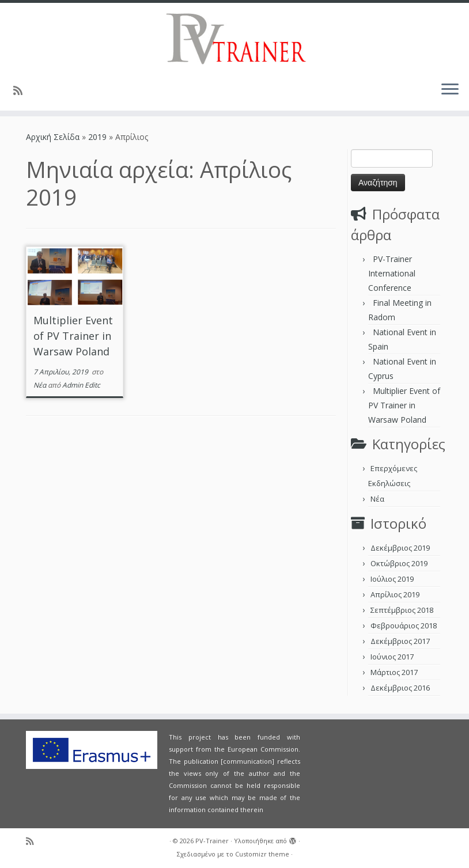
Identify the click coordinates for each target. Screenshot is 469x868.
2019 (97, 137)
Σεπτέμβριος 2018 (402, 610)
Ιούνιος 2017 (392, 657)
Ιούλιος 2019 (392, 579)
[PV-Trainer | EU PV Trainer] (234, 37)
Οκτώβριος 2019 (399, 563)
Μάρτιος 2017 (394, 672)
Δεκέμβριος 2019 (400, 548)
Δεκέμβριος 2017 (400, 641)
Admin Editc (81, 385)
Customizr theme (262, 854)
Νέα (41, 385)
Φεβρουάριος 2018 (404, 626)
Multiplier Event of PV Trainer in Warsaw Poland (73, 336)
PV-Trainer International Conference (392, 273)
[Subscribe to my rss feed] (22, 90)
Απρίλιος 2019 (395, 594)
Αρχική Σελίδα (54, 137)
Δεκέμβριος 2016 (400, 688)
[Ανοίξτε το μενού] (450, 90)
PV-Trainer (212, 841)
